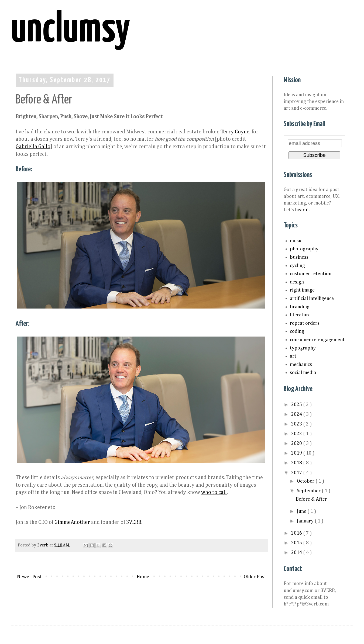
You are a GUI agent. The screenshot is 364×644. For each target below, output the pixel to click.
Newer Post (29, 577)
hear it (302, 210)
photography (304, 249)
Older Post (255, 577)
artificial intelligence (312, 299)
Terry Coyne (235, 132)
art (293, 356)
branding (300, 307)
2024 (297, 414)
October (306, 481)
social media (303, 373)
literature (300, 315)
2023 (297, 424)
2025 (297, 405)
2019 (297, 453)
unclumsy (70, 30)
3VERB (134, 522)
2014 (297, 553)
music (296, 241)
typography (303, 348)
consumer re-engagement (317, 340)
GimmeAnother (72, 522)
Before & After (311, 499)
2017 (297, 473)
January (306, 521)
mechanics (301, 365)
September (309, 491)
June (302, 511)
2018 (297, 463)
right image (302, 290)
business (299, 257)
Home (143, 577)
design (297, 282)
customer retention (311, 274)
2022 (297, 434)
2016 (297, 533)
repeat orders (305, 323)
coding (297, 331)
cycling (297, 266)
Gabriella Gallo (33, 147)
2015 (297, 543)
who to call (214, 492)
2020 (297, 444)
